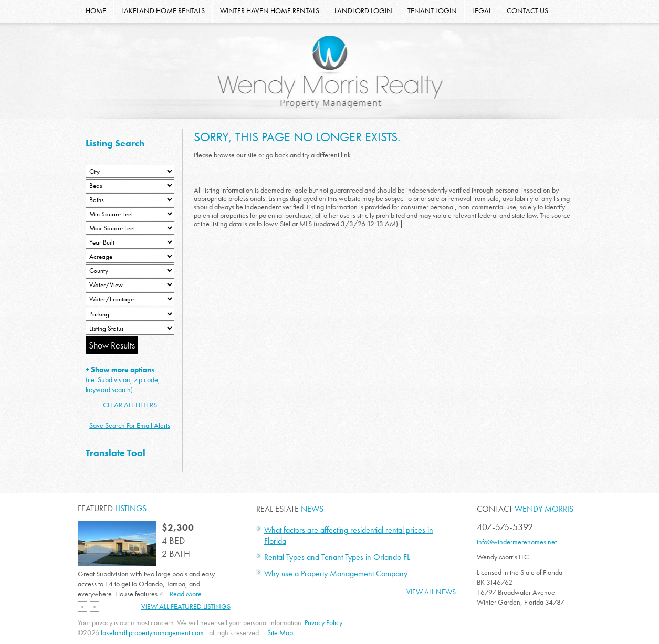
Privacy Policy (323, 622)
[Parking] (130, 314)
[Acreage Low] (130, 256)
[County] (130, 271)
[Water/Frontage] (130, 299)
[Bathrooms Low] (130, 200)
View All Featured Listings (186, 606)
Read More (186, 594)
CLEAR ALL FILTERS (130, 405)
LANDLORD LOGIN (363, 10)
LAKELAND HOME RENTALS (163, 10)
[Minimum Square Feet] (130, 214)
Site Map (280, 632)
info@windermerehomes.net (517, 542)
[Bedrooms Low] (130, 186)
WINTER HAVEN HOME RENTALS (270, 10)
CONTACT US (527, 10)
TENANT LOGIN (432, 10)
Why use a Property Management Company (336, 573)
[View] (130, 285)
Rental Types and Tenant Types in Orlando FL (337, 557)
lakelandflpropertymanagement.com (153, 632)
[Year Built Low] (130, 242)
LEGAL (482, 10)
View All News (431, 592)
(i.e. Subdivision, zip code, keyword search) (123, 379)
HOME (96, 10)
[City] (130, 171)
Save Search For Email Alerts (130, 425)
